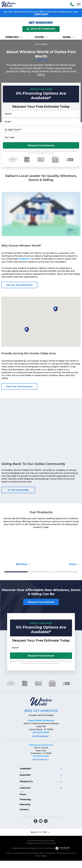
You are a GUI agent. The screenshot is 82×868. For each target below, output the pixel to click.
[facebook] (36, 821)
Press (23, 794)
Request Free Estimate (41, 145)
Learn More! (41, 14)
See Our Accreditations (19, 285)
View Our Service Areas (19, 386)
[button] (27, 330)
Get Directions (41, 736)
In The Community (18, 490)
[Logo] (9, 4)
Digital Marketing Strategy (24, 848)
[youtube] (41, 821)
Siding (69, 37)
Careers (24, 809)
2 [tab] (41, 572)
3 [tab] (66, 572)
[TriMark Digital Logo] (62, 848)
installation (24, 259)
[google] (46, 821)
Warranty (25, 804)
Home (37, 44)
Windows (14, 37)
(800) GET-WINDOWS (41, 29)
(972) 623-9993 (41, 732)
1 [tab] (16, 572)
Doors (42, 37)
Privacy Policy (50, 843)
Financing (25, 799)
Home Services (45, 848)
